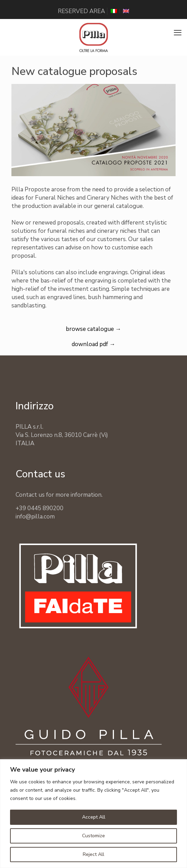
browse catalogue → (93, 329)
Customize (93, 836)
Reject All (93, 854)
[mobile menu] (178, 33)
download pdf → (93, 344)
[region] (93, 814)
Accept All (94, 817)
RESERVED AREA (81, 11)
